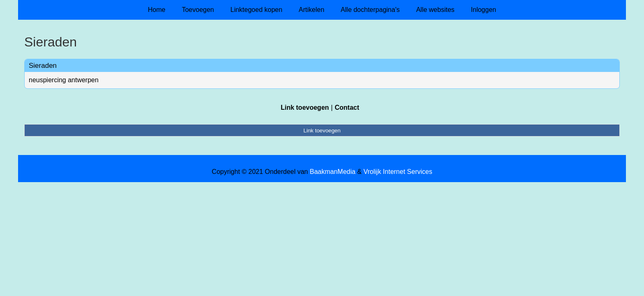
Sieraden (43, 66)
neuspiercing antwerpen (64, 80)
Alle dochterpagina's (370, 10)
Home (157, 10)
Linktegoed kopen (256, 10)
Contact (347, 108)
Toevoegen (198, 10)
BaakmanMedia (332, 172)
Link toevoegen (305, 108)
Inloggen (484, 10)
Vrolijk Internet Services (398, 172)
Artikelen (311, 10)
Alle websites (435, 10)
